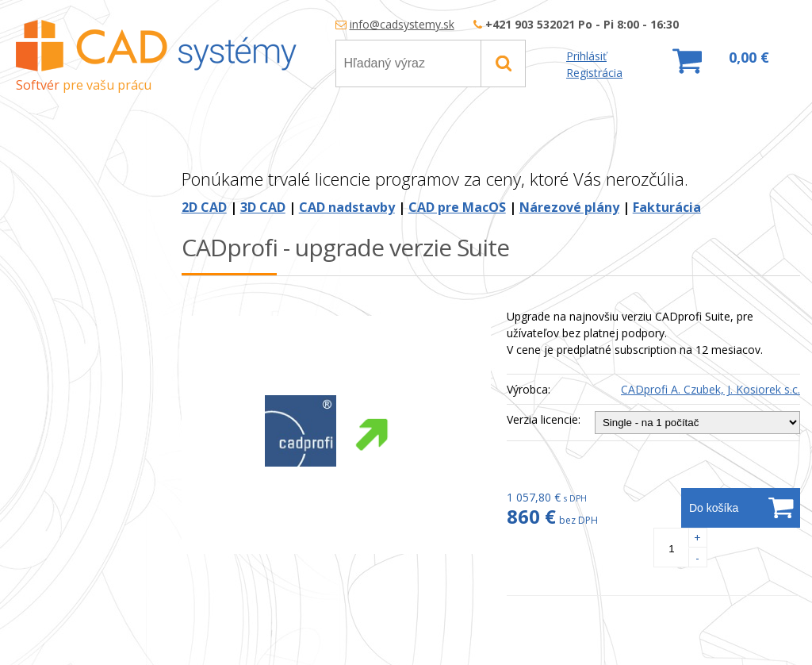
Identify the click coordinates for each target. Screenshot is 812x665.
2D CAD (204, 207)
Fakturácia (667, 207)
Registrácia (594, 73)
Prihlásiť (586, 56)
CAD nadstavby (347, 207)
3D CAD (263, 207)
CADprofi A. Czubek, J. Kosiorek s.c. (710, 389)
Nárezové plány (569, 207)
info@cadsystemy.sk (402, 24)
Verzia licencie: (544, 419)
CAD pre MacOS (457, 207)
